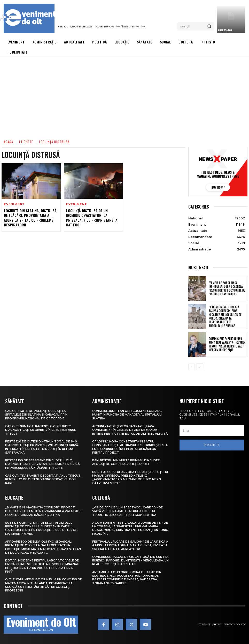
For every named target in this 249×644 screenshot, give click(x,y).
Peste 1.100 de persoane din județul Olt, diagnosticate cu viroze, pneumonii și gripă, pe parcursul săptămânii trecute (43, 464)
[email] (212, 431)
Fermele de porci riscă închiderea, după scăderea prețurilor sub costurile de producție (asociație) (227, 288)
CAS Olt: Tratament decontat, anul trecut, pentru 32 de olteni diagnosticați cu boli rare (43, 479)
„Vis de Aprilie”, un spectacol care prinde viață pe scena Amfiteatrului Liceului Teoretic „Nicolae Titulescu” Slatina (127, 511)
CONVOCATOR (225, 30)
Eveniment (14, 204)
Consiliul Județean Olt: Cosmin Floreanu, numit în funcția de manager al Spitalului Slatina (127, 415)
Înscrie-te (212, 445)
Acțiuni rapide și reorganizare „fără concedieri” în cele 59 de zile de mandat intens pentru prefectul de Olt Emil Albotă (130, 430)
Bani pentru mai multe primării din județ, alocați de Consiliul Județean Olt (126, 462)
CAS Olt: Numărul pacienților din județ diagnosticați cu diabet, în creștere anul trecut (40, 430)
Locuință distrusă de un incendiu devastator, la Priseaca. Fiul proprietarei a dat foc (92, 218)
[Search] (209, 26)
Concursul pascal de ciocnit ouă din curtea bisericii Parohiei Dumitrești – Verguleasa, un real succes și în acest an (130, 561)
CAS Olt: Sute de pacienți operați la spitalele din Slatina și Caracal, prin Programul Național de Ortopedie (36, 415)
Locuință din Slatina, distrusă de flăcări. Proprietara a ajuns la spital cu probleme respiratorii (30, 218)
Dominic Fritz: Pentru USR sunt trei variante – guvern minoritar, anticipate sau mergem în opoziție (227, 344)
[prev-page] (192, 367)
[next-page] (200, 367)
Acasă (8, 142)
